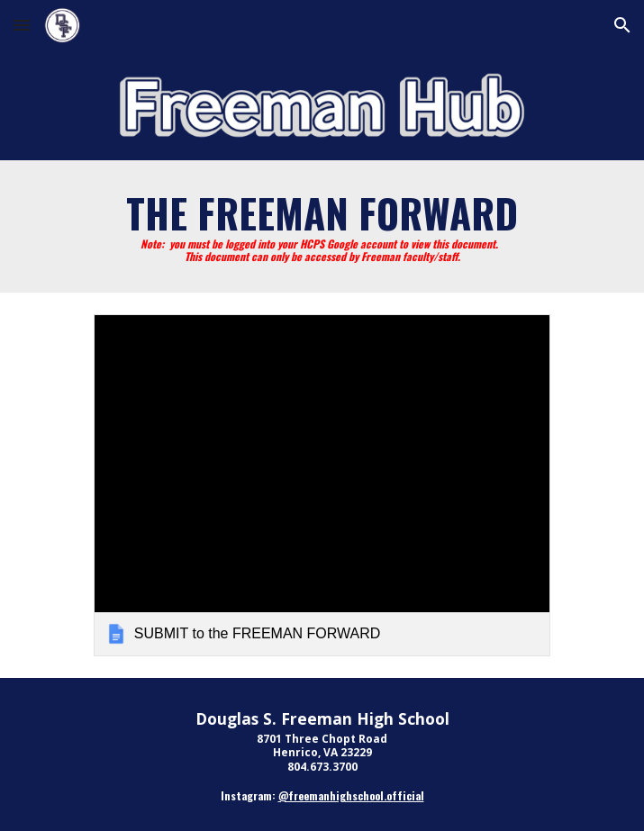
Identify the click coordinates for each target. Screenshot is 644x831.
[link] (322, 485)
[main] (322, 226)
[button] (22, 25)
